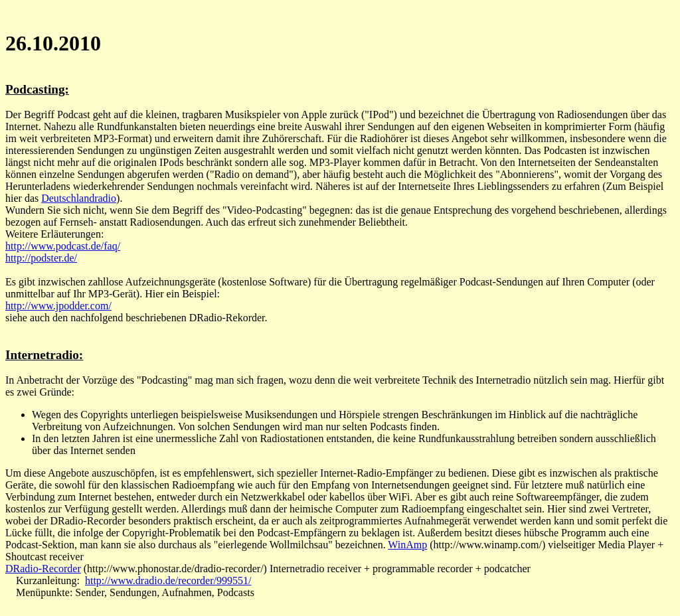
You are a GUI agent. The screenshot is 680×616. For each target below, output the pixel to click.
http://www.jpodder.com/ (58, 306)
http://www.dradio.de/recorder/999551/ (168, 580)
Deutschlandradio (79, 198)
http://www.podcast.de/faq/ (63, 246)
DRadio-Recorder (43, 569)
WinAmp (407, 545)
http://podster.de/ (41, 258)
